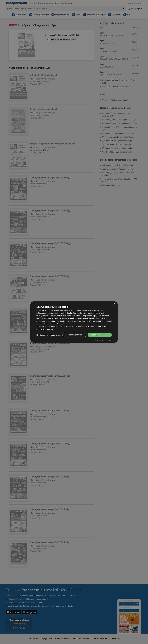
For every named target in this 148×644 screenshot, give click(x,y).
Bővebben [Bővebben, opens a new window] (51, 327)
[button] (49, 339)
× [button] (114, 302)
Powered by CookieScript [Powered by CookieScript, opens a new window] (103, 342)
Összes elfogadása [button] (99, 333)
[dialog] (74, 322)
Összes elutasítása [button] (73, 333)
